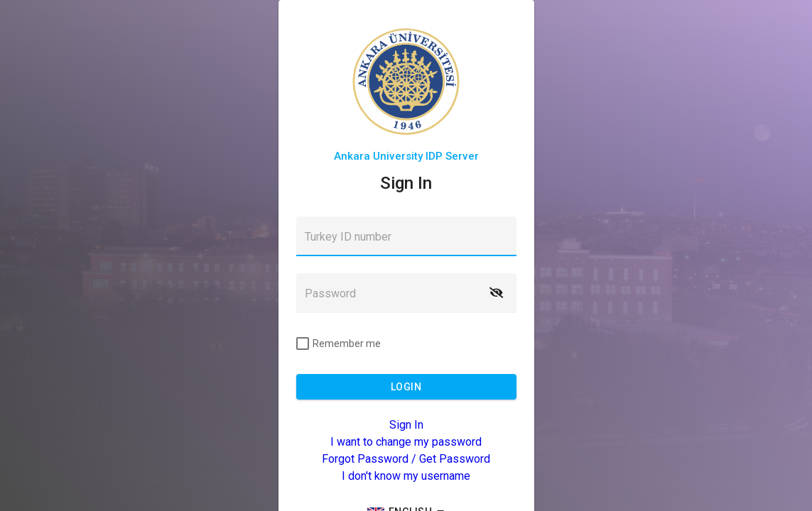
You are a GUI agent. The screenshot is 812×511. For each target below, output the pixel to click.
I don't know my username (406, 476)
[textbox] (406, 236)
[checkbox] (339, 344)
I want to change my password (406, 442)
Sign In (406, 425)
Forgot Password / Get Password (406, 459)
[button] (497, 293)
